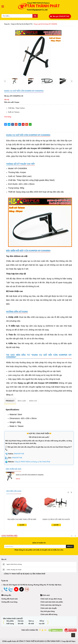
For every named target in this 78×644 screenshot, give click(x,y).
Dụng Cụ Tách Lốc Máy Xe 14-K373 (56, 519)
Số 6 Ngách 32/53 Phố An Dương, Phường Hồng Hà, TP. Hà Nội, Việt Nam (35, 585)
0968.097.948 (19, 454)
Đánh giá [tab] (33, 401)
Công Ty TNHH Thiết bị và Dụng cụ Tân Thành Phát (32, 462)
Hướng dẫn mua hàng (9, 602)
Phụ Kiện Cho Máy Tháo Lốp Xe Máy (22, 519)
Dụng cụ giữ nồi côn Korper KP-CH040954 (30, 475)
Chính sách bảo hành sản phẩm (52, 602)
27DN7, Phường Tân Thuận (12, 570)
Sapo (73, 641)
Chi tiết (22, 525)
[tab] (10, 401)
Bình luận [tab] (22, 401)
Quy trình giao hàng (48, 611)
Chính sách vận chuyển (49, 608)
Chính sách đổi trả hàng (49, 614)
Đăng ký (70, 546)
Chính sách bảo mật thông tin (51, 605)
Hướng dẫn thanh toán (10, 599)
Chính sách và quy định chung (51, 599)
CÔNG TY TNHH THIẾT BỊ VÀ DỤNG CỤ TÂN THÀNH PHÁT (25, 574)
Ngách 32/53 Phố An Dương (12, 564)
